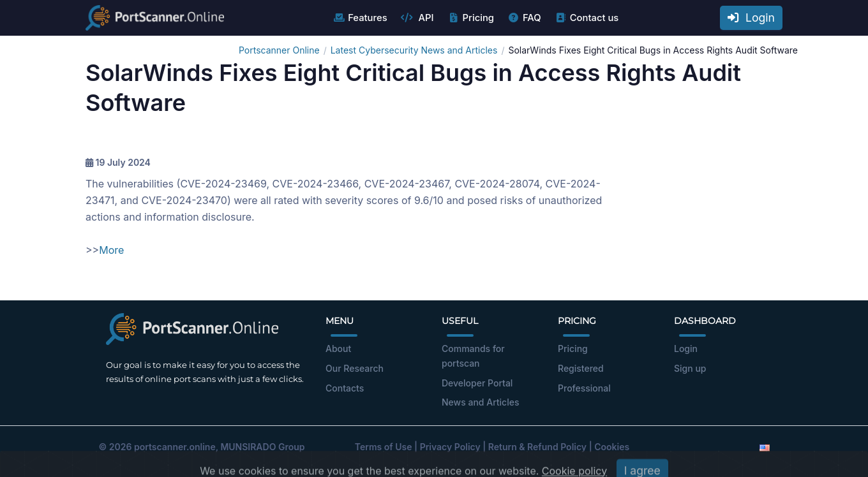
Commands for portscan (473, 356)
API (417, 18)
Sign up (690, 368)
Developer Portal (477, 383)
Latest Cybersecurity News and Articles (414, 50)
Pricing (471, 18)
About (338, 349)
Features (360, 18)
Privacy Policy (450, 447)
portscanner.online (175, 447)
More (111, 250)
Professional (584, 388)
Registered (581, 368)
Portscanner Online (279, 50)
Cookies (612, 447)
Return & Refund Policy (537, 447)
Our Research (355, 368)
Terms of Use (384, 447)
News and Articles (480, 402)
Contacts (345, 388)
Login (751, 18)
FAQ (524, 18)
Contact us (587, 18)
